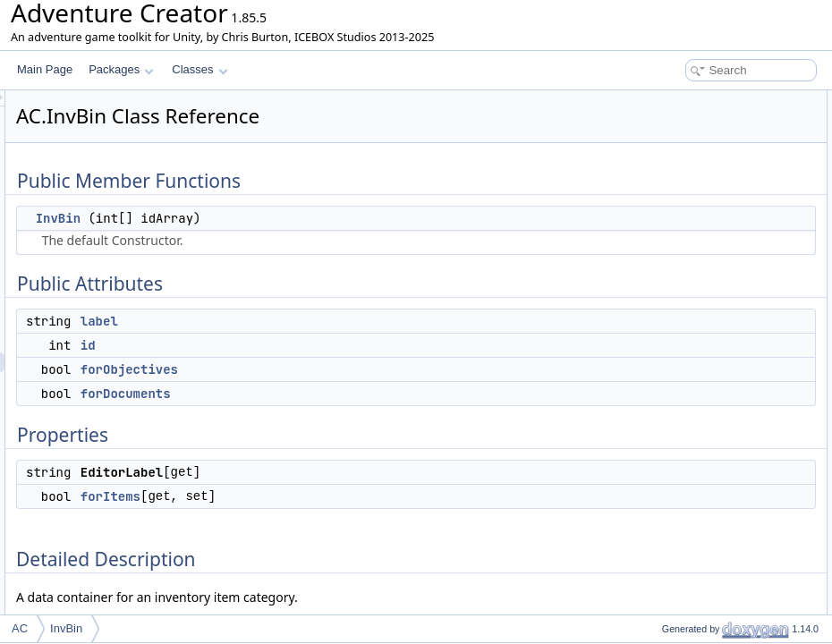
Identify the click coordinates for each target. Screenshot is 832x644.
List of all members (678, 494)
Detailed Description (680, 297)
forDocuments (349, 394)
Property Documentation (690, 454)
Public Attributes (671, 140)
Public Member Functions (693, 100)
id (312, 345)
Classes (200, 69)
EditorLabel (674, 258)
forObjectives (353, 369)
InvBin (282, 218)
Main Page (45, 69)
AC (20, 628)
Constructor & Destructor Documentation (729, 317)
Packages (121, 69)
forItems (334, 496)
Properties (657, 238)
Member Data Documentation (703, 356)
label (323, 321)
